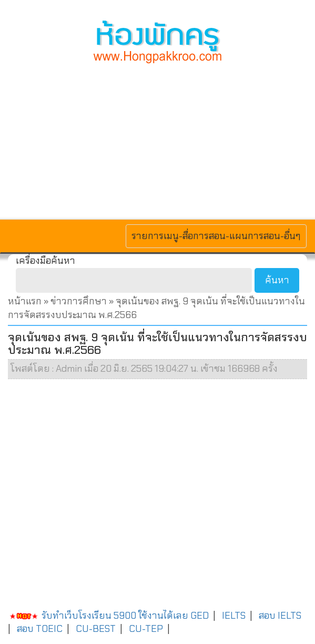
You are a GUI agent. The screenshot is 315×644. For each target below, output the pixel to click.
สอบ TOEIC (40, 629)
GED (200, 616)
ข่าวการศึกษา (79, 301)
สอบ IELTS (280, 616)
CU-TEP (146, 629)
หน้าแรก (25, 301)
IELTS (234, 616)
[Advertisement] (157, 140)
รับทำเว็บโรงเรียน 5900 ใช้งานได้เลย (98, 616)
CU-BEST (96, 629)
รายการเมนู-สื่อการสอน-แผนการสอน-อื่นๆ (216, 236)
